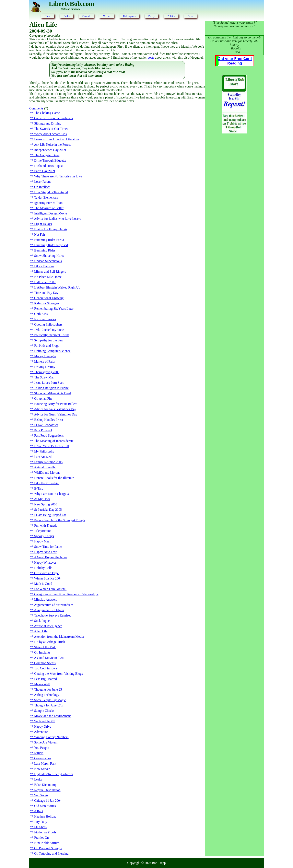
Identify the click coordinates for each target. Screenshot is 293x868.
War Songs (41, 795)
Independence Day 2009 (50, 150)
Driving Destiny (45, 367)
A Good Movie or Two (49, 658)
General (86, 16)
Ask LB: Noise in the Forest (52, 145)
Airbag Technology (46, 695)
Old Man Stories (45, 806)
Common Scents (45, 663)
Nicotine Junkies (45, 319)
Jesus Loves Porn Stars (49, 383)
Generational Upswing (49, 298)
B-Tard (39, 488)
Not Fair (40, 234)
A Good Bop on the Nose (50, 557)
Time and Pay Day (46, 293)
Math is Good (43, 584)
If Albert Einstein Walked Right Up (57, 287)
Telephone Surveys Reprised (53, 615)
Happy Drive (43, 726)
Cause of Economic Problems (54, 118)
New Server (42, 769)
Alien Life (41, 631)
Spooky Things (44, 536)
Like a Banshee (44, 266)
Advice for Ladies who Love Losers (57, 219)
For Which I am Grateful (50, 589)
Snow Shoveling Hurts (49, 256)
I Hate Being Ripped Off (50, 515)
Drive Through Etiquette (50, 160)
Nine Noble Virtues (47, 843)
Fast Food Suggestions (49, 436)
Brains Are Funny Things (51, 229)
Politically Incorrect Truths (52, 335)
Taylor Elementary (46, 197)
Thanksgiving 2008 (47, 372)
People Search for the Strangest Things (60, 520)
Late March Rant (45, 764)
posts (151, 57)
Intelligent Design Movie (51, 213)
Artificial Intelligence (48, 626)
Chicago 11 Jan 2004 (48, 801)
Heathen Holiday (45, 816)
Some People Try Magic (50, 700)
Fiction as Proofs (45, 832)
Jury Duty (41, 822)
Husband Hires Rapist (48, 166)
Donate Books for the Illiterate (54, 478)
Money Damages (45, 356)
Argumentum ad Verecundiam (54, 605)
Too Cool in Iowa (46, 668)
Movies (107, 16)
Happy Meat (42, 541)
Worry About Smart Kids (50, 134)
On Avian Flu (43, 398)
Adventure (41, 732)
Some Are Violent (46, 742)
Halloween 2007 (45, 282)
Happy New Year (45, 552)
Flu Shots (40, 827)
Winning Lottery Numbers (51, 737)
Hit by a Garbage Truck (50, 642)
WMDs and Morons (47, 473)
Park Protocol (43, 430)
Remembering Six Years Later (54, 309)
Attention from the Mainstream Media (59, 637)
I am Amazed (43, 457)
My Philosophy (44, 451)
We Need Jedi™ (45, 721)
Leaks (38, 779)
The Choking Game (47, 113)
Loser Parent (42, 182)
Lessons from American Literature (57, 139)
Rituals (39, 753)
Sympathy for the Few (49, 340)
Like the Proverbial (47, 483)
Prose (190, 16)
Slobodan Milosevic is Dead (53, 393)
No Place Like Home (48, 277)
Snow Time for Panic (48, 547)
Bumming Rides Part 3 (49, 240)
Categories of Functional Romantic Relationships (66, 594)
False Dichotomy (45, 785)
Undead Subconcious (48, 261)
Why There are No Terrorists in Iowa (58, 176)
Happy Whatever (45, 562)
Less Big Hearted (45, 679)
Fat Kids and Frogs (47, 346)
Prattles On (42, 838)
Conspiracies (43, 758)
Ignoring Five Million (48, 203)
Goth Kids (41, 314)
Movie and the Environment (52, 716)
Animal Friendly (45, 467)
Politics (171, 16)
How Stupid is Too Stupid (51, 192)
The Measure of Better (49, 208)
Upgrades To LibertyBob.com (54, 774)
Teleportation (43, 531)
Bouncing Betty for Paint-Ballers (56, 404)
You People (42, 748)
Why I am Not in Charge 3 (51, 494)
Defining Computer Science (52, 351)
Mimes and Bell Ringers (50, 272)
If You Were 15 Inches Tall (52, 446)
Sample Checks (44, 711)
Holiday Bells (43, 568)
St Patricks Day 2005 (48, 510)
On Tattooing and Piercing (51, 853)
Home (48, 16)
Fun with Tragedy (46, 525)
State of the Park (45, 647)
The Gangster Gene (47, 155)
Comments (36, 108)
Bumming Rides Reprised (51, 245)
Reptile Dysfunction (47, 790)
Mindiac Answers (46, 600)
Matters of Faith (45, 361)
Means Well (42, 684)
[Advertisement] (234, 203)
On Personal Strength (48, 848)
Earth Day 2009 (44, 171)
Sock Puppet (42, 621)
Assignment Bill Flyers (49, 610)
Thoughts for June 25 (48, 689)
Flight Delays (43, 224)
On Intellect (42, 187)
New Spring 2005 (46, 504)
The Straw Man (44, 377)
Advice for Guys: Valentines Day (56, 414)
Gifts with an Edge (46, 573)
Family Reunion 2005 (48, 462)
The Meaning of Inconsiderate (54, 441)
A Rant (39, 811)
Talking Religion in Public (51, 388)
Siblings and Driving (48, 123)
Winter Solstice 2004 (48, 578)
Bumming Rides (45, 250)
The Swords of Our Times (51, 129)
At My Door (42, 499)
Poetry (151, 16)
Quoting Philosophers (48, 324)
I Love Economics (46, 425)
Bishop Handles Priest (49, 420)
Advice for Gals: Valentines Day (55, 409)
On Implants (42, 652)
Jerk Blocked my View (49, 330)
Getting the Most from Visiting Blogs (58, 674)
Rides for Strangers (47, 303)
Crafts (66, 16)
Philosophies (129, 16)
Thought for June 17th (49, 705)
